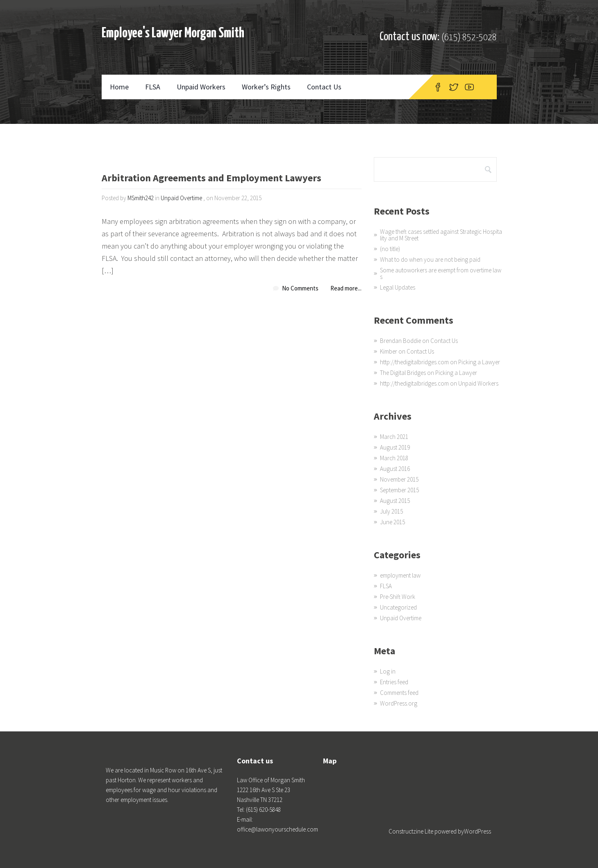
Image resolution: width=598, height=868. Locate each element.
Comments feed (399, 693)
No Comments (300, 288)
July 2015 (391, 511)
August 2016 (395, 469)
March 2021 (394, 437)
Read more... (346, 288)
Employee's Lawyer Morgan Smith (173, 33)
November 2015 (399, 479)
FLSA (153, 87)
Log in (388, 671)
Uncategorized (398, 607)
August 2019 (395, 447)
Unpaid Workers (201, 87)
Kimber (389, 351)
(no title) (390, 249)
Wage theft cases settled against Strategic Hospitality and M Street (441, 235)
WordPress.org (399, 703)
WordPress (477, 831)
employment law (400, 575)
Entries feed (394, 682)
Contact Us (324, 87)
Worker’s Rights (266, 87)
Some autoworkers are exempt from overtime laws (441, 273)
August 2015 (395, 501)
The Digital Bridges (403, 373)
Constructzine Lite (412, 831)
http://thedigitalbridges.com (414, 362)
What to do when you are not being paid (430, 259)
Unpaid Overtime (181, 198)
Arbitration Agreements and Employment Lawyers (211, 179)
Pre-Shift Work (398, 597)
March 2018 (394, 458)
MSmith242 (141, 198)
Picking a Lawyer (479, 362)
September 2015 (399, 490)
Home (119, 87)
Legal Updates (398, 287)
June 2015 (392, 522)
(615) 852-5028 (469, 38)
